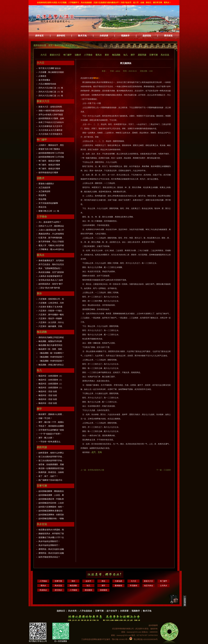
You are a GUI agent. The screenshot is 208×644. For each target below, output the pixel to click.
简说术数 (42, 199)
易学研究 (61, 36)
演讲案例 (103, 590)
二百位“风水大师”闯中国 (49, 288)
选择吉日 (61, 611)
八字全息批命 (86, 611)
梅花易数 (116, 55)
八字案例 (73, 590)
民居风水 (43, 590)
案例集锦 (118, 586)
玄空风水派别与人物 (96, 470)
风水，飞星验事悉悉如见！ (50, 268)
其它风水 (58, 590)
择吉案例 (88, 590)
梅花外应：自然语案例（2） (51, 384)
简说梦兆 (42, 195)
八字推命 (88, 55)
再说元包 (42, 207)
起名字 (88, 581)
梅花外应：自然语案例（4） (51, 376)
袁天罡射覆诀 (44, 80)
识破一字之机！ (45, 418)
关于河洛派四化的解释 (48, 203)
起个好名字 (112, 611)
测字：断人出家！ (46, 438)
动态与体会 (148, 586)
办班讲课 (104, 36)
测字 (133, 55)
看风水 (99, 55)
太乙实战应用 (44, 188)
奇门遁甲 (67, 55)
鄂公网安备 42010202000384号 (143, 639)
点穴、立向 (97, 452)
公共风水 (164, 586)
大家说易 (118, 581)
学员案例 (133, 586)
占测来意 (42, 76)
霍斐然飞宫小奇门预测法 (49, 149)
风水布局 (72, 611)
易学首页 (39, 36)
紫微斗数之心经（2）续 (49, 211)
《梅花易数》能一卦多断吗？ (51, 353)
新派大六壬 (55, 55)
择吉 (103, 581)
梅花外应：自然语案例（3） (51, 380)
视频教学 (125, 36)
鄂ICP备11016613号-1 (121, 639)
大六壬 (44, 55)
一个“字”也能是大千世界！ (50, 434)
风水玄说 (70, 45)
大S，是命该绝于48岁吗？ (50, 222)
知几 (125, 55)
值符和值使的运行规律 (48, 172)
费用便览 (168, 36)
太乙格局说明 (44, 191)
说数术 (78, 55)
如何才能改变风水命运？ (49, 557)
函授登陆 (147, 36)
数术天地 (82, 36)
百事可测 (153, 55)
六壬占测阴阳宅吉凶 (47, 84)
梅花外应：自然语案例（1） (51, 388)
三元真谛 (167, 470)
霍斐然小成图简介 (46, 184)
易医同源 (142, 55)
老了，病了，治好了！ (48, 476)
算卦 (107, 55)
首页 (50, 45)
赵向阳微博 (153, 625)
